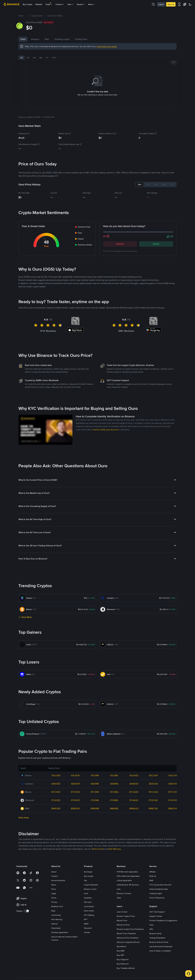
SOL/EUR (75, 772)
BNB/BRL (114, 805)
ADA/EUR (75, 780)
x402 (119, 894)
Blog (53, 907)
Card (86, 890)
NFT (86, 916)
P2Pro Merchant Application (128, 873)
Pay (85, 877)
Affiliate (152, 868)
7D (28, 58)
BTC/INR (95, 789)
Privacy (54, 899)
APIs (151, 926)
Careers (55, 873)
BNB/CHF (173, 805)
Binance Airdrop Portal (159, 939)
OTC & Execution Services (160, 881)
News (54, 881)
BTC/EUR (75, 789)
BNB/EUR (75, 805)
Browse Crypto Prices (126, 913)
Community (56, 912)
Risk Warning (57, 916)
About (54, 868)
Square (81, 4)
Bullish (156, 241)
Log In (161, 4)
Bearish (120, 241)
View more (24, 814)
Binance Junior (90, 886)
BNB (151, 877)
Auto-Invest (89, 907)
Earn (71, 4)
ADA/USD (56, 780)
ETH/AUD (134, 797)
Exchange (88, 868)
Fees (151, 921)
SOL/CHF (173, 772)
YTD (54, 58)
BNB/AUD (134, 805)
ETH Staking (89, 912)
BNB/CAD (153, 805)
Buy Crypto (27, 4)
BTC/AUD (134, 789)
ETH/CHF (173, 797)
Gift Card (88, 899)
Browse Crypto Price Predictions (130, 926)
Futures (60, 4)
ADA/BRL (114, 780)
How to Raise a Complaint (160, 947)
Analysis (35, 39)
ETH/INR (95, 797)
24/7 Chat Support (157, 908)
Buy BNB (121, 947)
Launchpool (89, 903)
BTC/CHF (173, 789)
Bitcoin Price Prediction (126, 930)
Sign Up (171, 4)
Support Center (156, 913)
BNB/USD (56, 805)
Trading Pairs (81, 39)
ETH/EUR (75, 797)
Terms (54, 894)
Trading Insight (156, 890)
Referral (153, 873)
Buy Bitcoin (121, 943)
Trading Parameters (157, 934)
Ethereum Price (123, 921)
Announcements (58, 877)
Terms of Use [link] (98, 846)
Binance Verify (155, 930)
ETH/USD (56, 797)
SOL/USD (56, 772)
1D (22, 58)
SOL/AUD (134, 772)
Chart (23, 39)
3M (41, 58)
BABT (86, 920)
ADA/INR (95, 780)
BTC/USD (56, 789)
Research (88, 925)
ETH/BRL (114, 797)
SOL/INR (95, 772)
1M (34, 58)
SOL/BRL (114, 772)
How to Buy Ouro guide (107, 46)
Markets (39, 4)
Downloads (56, 925)
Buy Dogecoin (123, 956)
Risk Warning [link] (115, 846)
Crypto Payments (91, 881)
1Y (47, 58)
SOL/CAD (153, 772)
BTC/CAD (153, 789)
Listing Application (124, 877)
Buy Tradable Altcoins (126, 965)
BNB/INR (95, 805)
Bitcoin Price (122, 917)
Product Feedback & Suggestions (163, 917)
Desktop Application (60, 929)
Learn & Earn (122, 908)
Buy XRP (120, 952)
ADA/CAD (153, 780)
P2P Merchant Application (127, 868)
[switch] (26, 908)
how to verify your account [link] (106, 426)
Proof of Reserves (157, 894)
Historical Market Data (159, 886)
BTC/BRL (114, 789)
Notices (55, 920)
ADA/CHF (173, 780)
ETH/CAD (153, 797)
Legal (54, 890)
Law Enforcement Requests (161, 943)
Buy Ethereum (123, 960)
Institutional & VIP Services (128, 881)
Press (54, 886)
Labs (119, 886)
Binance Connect (124, 890)
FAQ (47, 39)
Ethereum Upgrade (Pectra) (128, 939)
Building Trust (57, 903)
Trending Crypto (62, 39)
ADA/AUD (134, 780)
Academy (88, 894)
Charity (87, 929)
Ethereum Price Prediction (128, 934)
